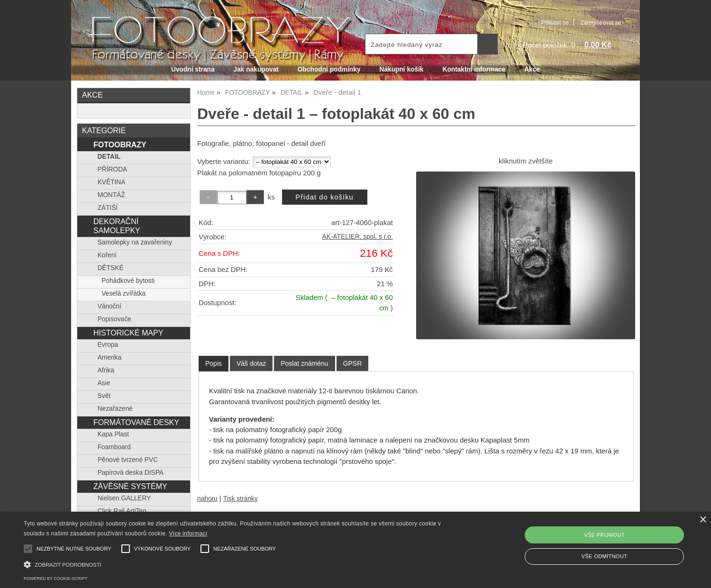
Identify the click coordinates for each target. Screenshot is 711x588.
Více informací (188, 534)
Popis (214, 363)
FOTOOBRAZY (120, 145)
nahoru (207, 499)
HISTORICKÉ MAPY (128, 333)
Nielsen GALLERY (124, 498)
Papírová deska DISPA (131, 473)
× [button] (703, 520)
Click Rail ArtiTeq (122, 511)
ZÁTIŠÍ (108, 208)
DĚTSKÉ (111, 268)
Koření (107, 255)
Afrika (106, 370)
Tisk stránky (241, 499)
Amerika (109, 357)
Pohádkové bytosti (128, 281)
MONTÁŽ (111, 195)
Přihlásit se (555, 23)
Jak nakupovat (256, 69)
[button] (239, 564)
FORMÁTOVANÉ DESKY (136, 422)
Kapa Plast (113, 434)
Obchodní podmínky (329, 69)
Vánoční (109, 306)
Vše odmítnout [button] (605, 556)
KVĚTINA (112, 182)
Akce (532, 69)
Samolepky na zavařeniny (135, 242)
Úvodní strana (193, 69)
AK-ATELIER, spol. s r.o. (358, 237)
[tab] (214, 364)
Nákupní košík (401, 69)
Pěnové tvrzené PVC (128, 460)
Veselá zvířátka (123, 294)
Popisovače (114, 319)
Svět (104, 396)
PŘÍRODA (113, 169)
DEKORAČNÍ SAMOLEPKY (117, 226)
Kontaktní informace (474, 69)
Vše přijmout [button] (604, 535)
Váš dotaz (251, 363)
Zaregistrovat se (601, 23)
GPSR (353, 363)
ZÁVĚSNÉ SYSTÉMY (130, 486)
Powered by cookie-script (55, 579)
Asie (104, 383)
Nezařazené (115, 409)
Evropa (108, 345)
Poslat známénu (304, 363)
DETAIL (109, 157)
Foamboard (114, 447)
